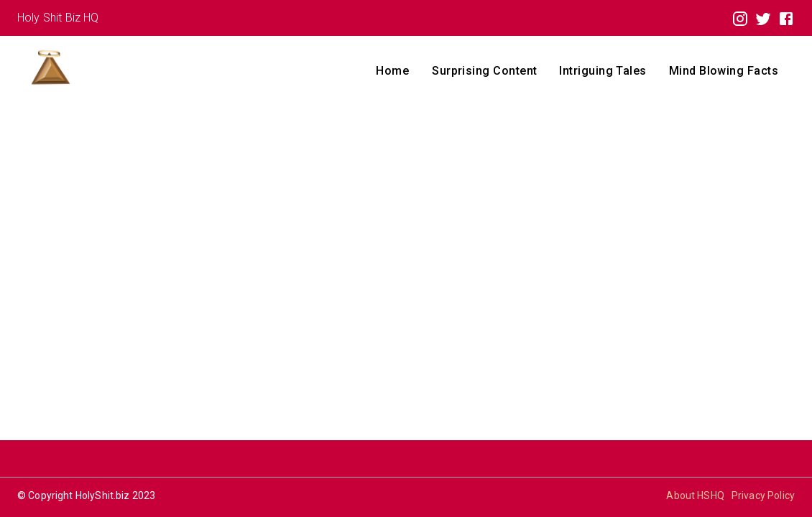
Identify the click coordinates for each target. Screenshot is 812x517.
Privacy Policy (763, 495)
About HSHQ (695, 495)
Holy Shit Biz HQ (58, 18)
